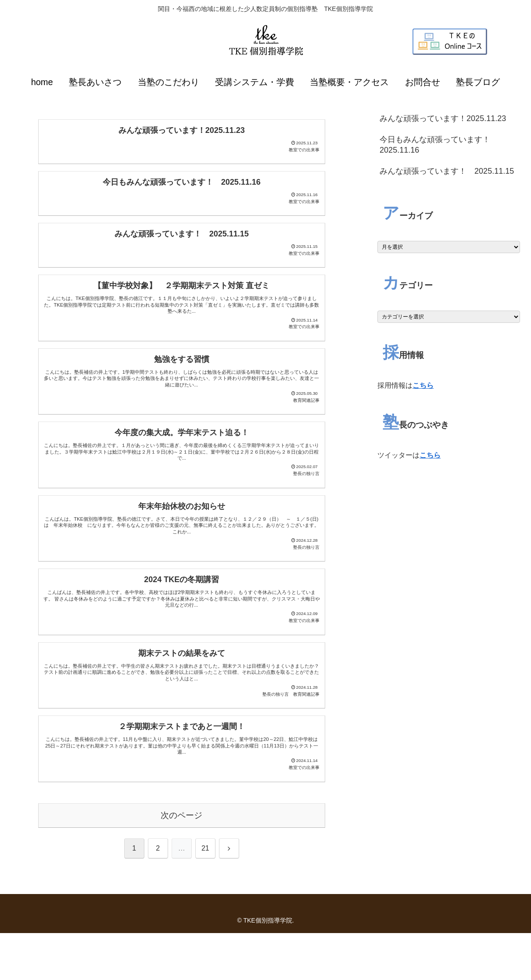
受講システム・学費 (255, 82)
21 (205, 895)
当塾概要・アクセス (349, 82)
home (42, 82)
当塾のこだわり (169, 82)
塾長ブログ (478, 82)
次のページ (181, 862)
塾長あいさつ (95, 82)
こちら (423, 385)
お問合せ (423, 82)
